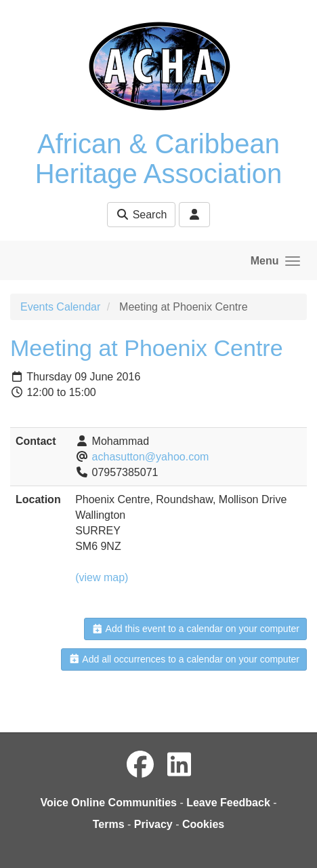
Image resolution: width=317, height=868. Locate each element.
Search (141, 215)
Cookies (203, 824)
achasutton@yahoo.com (151, 457)
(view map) (102, 577)
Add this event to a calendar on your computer (195, 629)
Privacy (153, 824)
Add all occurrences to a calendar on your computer (184, 659)
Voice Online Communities (108, 803)
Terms (109, 824)
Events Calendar (60, 307)
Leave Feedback (228, 803)
